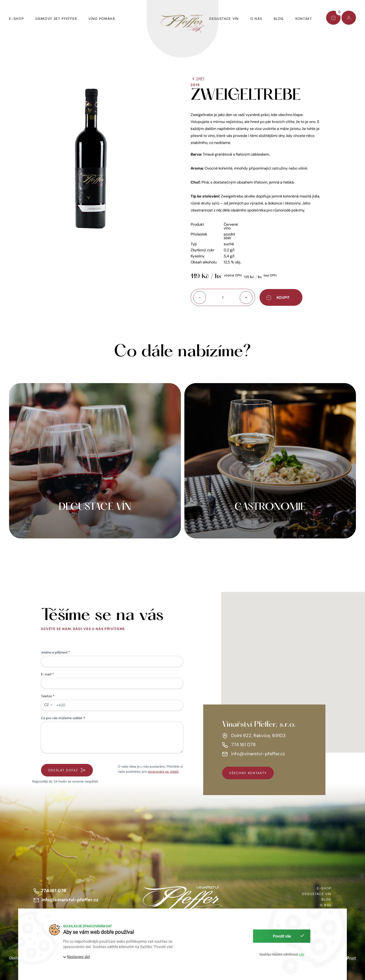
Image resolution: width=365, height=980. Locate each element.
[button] (92, 159)
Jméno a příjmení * (55, 652)
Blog (279, 19)
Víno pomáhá (102, 19)
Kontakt (304, 19)
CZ (47, 705)
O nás (256, 19)
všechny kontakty (248, 773)
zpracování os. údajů (163, 772)
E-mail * (47, 674)
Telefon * (48, 696)
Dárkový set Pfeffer (56, 19)
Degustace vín (224, 19)
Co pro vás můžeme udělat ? (63, 718)
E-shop (16, 19)
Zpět (198, 79)
